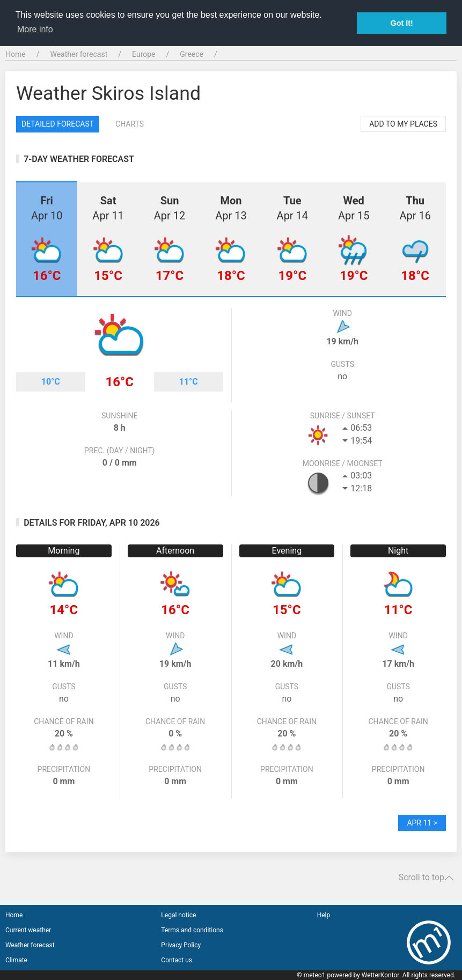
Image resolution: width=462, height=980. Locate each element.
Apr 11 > (422, 823)
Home (16, 54)
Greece (192, 54)
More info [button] (35, 29)
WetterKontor (380, 975)
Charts (130, 124)
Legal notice (178, 915)
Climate (16, 960)
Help (324, 915)
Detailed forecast (58, 124)
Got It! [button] (402, 23)
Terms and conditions (192, 930)
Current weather (28, 930)
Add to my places (403, 124)
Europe (144, 54)
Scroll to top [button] (426, 878)
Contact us (177, 960)
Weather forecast (79, 54)
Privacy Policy (181, 945)
